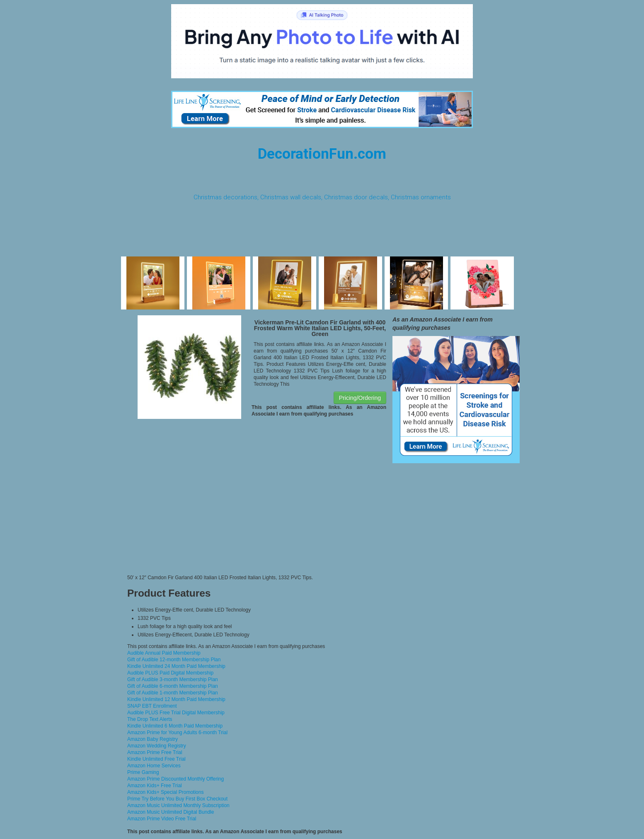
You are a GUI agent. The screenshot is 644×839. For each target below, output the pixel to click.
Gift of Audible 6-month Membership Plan (173, 686)
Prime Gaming (143, 772)
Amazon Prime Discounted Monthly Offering (176, 779)
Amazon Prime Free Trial (155, 752)
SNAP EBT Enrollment (152, 706)
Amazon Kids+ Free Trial (155, 786)
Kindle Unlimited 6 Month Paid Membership (175, 726)
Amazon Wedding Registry (157, 746)
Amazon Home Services (154, 766)
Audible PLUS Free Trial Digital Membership (176, 713)
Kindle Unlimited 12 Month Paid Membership (176, 699)
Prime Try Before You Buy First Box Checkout (177, 799)
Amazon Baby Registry (153, 739)
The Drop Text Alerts (150, 719)
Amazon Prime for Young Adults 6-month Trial (177, 733)
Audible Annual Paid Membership (164, 653)
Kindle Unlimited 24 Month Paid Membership (176, 666)
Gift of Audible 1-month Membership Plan (173, 693)
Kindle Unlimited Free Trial (156, 759)
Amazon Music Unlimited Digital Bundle (171, 812)
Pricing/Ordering (360, 398)
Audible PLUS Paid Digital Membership (170, 673)
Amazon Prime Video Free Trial (162, 819)
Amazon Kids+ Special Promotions (165, 792)
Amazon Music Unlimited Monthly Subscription (178, 805)
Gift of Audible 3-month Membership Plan (173, 679)
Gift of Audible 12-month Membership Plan (174, 660)
